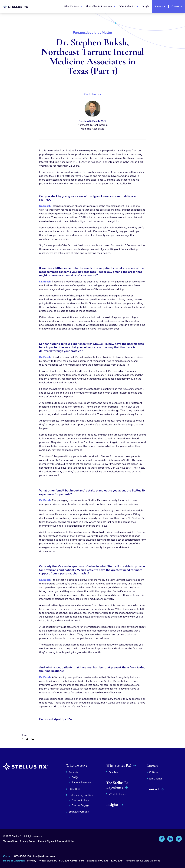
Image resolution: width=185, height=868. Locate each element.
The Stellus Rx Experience (117, 785)
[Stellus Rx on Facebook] (162, 839)
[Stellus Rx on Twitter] (179, 839)
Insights (112, 805)
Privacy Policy (28, 841)
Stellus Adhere (81, 800)
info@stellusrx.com (44, 856)
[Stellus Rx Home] (16, 7)
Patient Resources (82, 782)
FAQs (75, 777)
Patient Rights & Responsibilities (56, 841)
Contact (153, 789)
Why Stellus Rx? (119, 765)
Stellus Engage (81, 805)
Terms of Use (10, 841)
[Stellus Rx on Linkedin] (170, 839)
